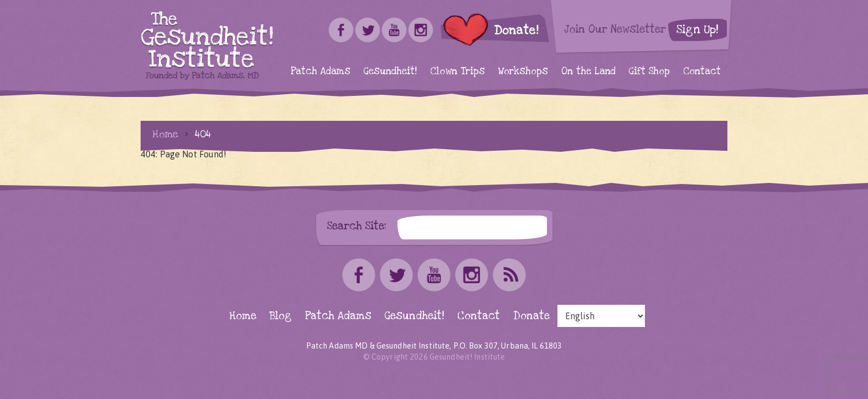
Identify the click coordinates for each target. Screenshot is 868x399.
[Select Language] (601, 316)
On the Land (588, 71)
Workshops (523, 71)
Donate (531, 316)
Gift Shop (649, 71)
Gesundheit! (390, 71)
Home (165, 134)
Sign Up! (697, 30)
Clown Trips (458, 71)
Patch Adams (321, 71)
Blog (281, 316)
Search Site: (357, 226)
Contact (702, 71)
